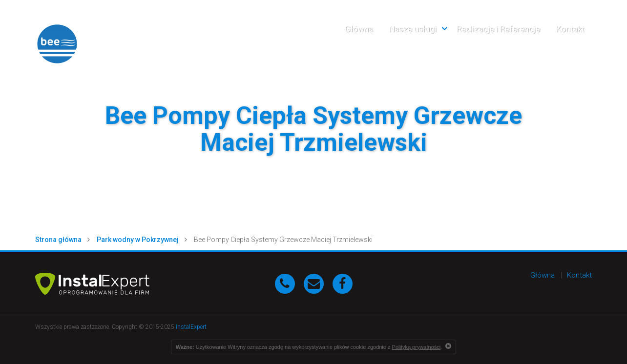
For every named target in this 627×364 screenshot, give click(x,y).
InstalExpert (191, 327)
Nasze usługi (413, 29)
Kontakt (570, 29)
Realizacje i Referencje (498, 29)
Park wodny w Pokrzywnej (138, 240)
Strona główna (58, 240)
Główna (359, 29)
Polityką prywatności (417, 347)
